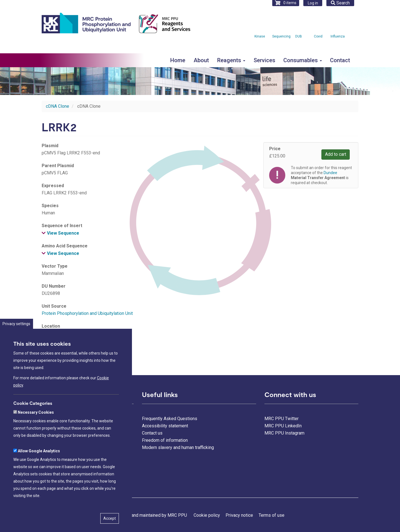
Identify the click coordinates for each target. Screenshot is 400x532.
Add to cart (336, 154)
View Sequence (63, 233)
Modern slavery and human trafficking (178, 447)
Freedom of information (165, 440)
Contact (340, 60)
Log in (313, 3)
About (201, 60)
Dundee (330, 173)
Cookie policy (207, 515)
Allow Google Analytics (39, 469)
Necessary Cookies (36, 430)
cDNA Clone (57, 106)
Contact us (152, 433)
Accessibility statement (165, 426)
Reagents (231, 60)
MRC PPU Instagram (284, 433)
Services (264, 60)
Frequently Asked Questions (170, 419)
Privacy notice (239, 515)
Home (178, 60)
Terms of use (272, 515)
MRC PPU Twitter (282, 419)
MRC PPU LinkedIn (283, 426)
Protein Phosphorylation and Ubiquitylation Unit (87, 313)
